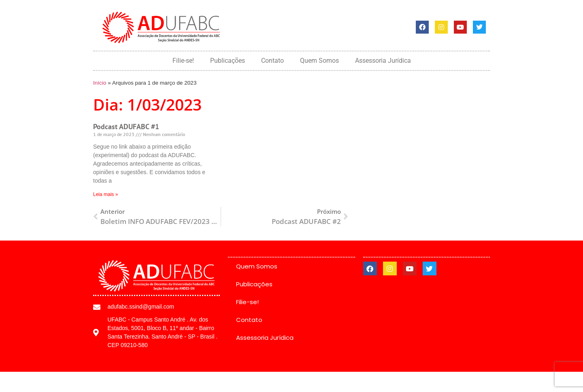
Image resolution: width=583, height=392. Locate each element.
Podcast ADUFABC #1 (126, 127)
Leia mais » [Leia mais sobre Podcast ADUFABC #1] (105, 194)
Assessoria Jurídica (383, 61)
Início (100, 83)
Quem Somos (319, 61)
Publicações (228, 61)
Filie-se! (183, 61)
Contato (272, 61)
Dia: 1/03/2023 (147, 104)
